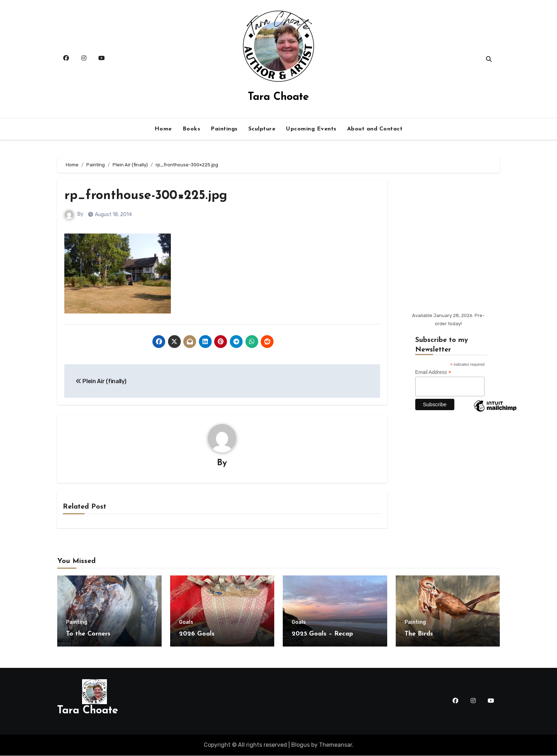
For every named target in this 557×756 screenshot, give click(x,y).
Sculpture (262, 129)
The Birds (419, 634)
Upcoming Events (311, 129)
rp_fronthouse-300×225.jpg (151, 196)
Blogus (301, 745)
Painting (77, 623)
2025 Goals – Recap (322, 634)
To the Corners (88, 634)
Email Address (433, 372)
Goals (186, 623)
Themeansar (336, 745)
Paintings (224, 129)
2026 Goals (197, 634)
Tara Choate (278, 97)
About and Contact (375, 129)
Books (191, 129)
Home (163, 129)
